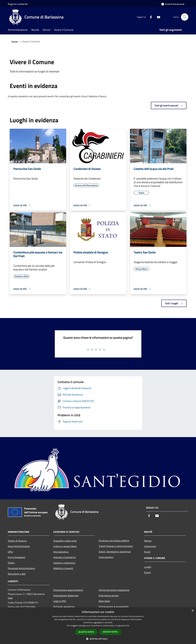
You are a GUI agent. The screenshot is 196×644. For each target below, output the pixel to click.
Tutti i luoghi (174, 303)
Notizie (148, 541)
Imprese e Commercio (64, 557)
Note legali (104, 601)
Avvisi (147, 552)
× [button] (193, 611)
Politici (11, 563)
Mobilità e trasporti (63, 568)
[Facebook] (150, 17)
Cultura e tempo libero (65, 546)
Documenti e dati (17, 574)
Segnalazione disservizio (66, 595)
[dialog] (98, 626)
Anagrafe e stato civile (65, 541)
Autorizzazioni (106, 557)
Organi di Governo (17, 541)
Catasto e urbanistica (64, 563)
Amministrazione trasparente (114, 590)
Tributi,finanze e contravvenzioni (116, 546)
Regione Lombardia (18, 4)
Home (15, 41)
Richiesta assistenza (64, 607)
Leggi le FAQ (60, 601)
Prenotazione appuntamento (68, 590)
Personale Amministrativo (21, 568)
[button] (98, 639)
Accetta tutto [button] (86, 632)
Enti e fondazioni (17, 557)
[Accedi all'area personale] (173, 4)
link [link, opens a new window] (127, 626)
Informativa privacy (109, 595)
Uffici (11, 552)
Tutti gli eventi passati (169, 105)
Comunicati (150, 546)
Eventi (147, 572)
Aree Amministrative (19, 546)
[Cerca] (185, 17)
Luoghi (148, 567)
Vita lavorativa (61, 552)
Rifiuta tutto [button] (110, 632)
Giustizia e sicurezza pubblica (114, 541)
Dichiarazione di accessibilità (114, 607)
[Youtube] (157, 17)
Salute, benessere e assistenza (115, 552)
